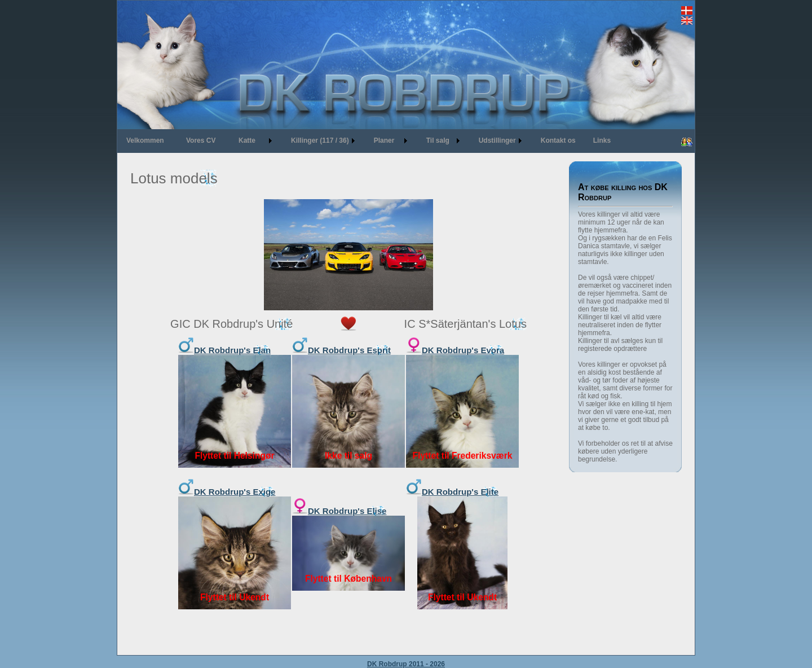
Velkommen (145, 140)
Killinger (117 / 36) (320, 140)
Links (602, 140)
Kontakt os (558, 140)
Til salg (438, 140)
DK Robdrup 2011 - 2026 (406, 664)
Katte (247, 140)
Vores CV (201, 140)
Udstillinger (497, 140)
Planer (384, 140)
